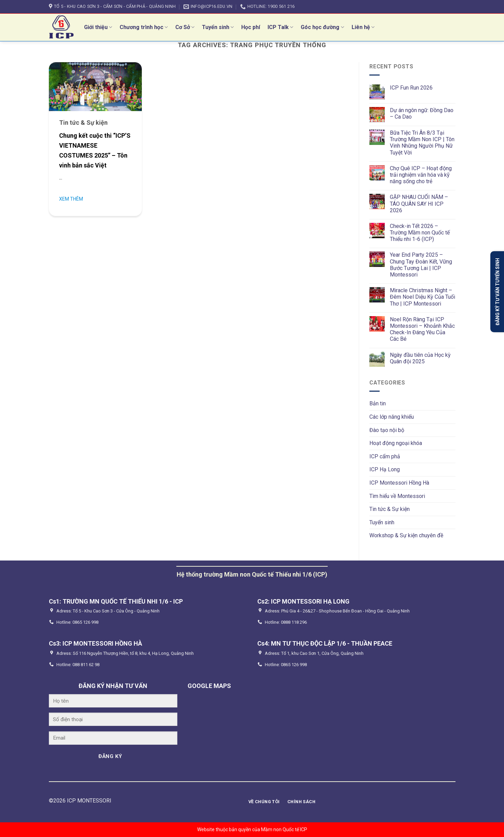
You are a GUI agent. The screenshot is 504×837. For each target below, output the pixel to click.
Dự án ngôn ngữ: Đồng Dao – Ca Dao (422, 113)
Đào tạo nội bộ (387, 430)
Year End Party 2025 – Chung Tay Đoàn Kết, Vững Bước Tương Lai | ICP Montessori (421, 265)
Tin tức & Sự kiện (390, 509)
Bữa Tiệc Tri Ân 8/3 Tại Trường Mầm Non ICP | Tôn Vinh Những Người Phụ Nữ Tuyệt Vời (422, 143)
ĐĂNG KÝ (110, 756)
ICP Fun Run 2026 (411, 88)
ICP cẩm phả (385, 456)
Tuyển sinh (218, 27)
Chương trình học (144, 27)
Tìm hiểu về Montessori (397, 496)
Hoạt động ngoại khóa (396, 443)
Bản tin (378, 403)
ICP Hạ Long (385, 469)
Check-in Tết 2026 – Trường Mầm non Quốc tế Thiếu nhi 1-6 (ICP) (420, 233)
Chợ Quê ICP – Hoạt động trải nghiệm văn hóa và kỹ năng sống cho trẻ (421, 175)
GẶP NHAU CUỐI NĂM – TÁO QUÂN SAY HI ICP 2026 (419, 204)
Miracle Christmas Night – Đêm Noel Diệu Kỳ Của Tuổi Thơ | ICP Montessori (423, 297)
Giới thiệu (98, 27)
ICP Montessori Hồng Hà (399, 483)
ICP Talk (280, 27)
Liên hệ (363, 27)
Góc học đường (322, 27)
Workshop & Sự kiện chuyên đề (406, 535)
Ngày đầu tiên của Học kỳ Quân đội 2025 (420, 358)
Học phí (251, 27)
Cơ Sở (185, 27)
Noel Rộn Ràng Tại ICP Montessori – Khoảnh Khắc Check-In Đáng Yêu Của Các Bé (422, 329)
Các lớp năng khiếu (392, 417)
